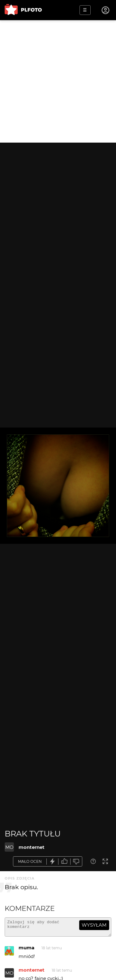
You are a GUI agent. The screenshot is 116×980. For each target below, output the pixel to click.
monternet (32, 847)
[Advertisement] (58, 81)
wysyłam (94, 925)
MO (9, 847)
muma (26, 950)
